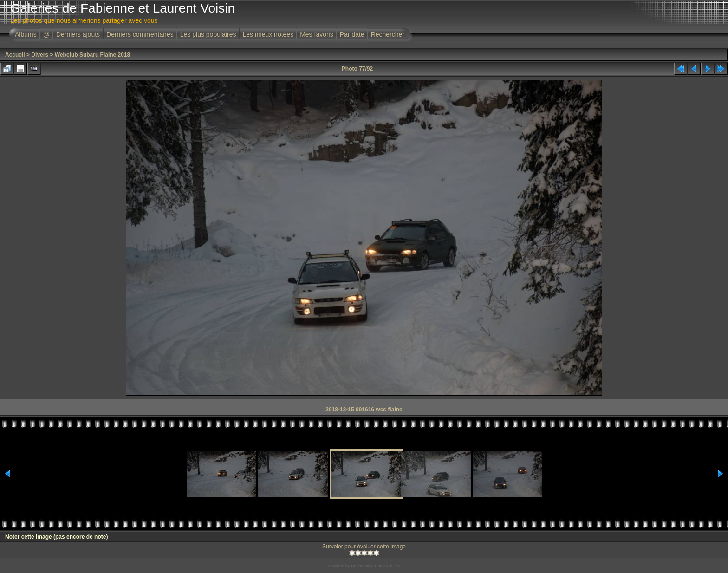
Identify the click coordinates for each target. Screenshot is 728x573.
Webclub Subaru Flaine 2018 (93, 55)
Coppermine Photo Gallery (376, 566)
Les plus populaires (208, 34)
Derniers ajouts (78, 34)
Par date (352, 34)
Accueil (15, 55)
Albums (26, 34)
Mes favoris (317, 34)
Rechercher (388, 34)
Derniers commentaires (140, 34)
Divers (40, 55)
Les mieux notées (268, 34)
